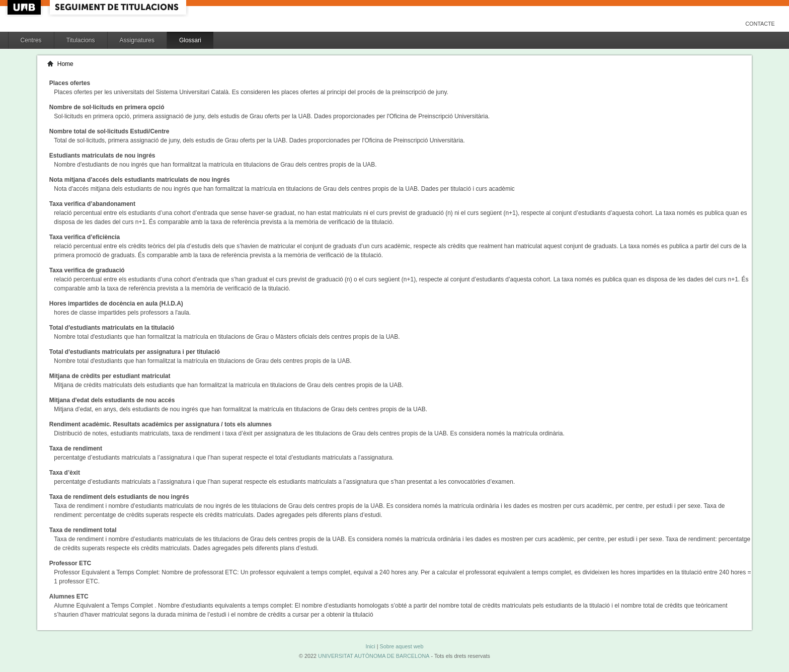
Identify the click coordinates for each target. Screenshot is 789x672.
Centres (31, 40)
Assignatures (137, 40)
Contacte (760, 24)
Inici (370, 646)
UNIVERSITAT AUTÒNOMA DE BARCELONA (374, 656)
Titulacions (81, 40)
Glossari (190, 40)
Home (65, 64)
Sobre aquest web (401, 646)
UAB (25, 7)
